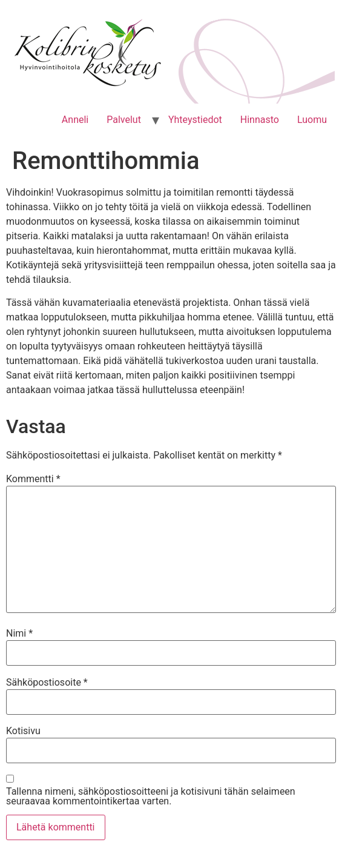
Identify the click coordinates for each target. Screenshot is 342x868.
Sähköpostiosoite (47, 683)
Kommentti (33, 479)
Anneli (75, 120)
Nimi (19, 634)
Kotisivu (23, 731)
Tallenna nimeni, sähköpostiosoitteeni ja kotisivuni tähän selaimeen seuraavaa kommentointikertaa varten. (151, 797)
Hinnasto (260, 120)
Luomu (312, 120)
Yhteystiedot (195, 120)
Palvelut (124, 120)
